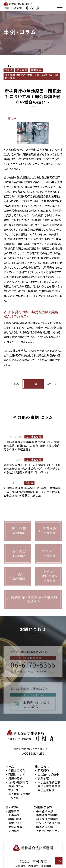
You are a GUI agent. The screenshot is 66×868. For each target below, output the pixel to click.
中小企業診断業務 (49, 786)
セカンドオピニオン (48, 831)
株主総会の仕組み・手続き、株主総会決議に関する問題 (31, 77)
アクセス (14, 790)
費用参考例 (16, 779)
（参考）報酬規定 (18, 782)
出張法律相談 (45, 827)
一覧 (34, 384)
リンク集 (14, 798)
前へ (16, 384)
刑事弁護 (14, 815)
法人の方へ (42, 767)
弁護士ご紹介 (17, 771)
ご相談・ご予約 (43, 808)
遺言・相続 (15, 823)
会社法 (9, 70)
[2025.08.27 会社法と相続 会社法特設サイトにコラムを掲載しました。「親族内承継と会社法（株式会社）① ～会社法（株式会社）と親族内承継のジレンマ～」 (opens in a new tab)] (33, 466)
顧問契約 (43, 771)
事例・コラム (16, 786)
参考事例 (22, 70)
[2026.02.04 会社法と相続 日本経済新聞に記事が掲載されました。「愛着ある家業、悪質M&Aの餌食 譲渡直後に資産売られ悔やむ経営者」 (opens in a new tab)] (33, 443)
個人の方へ (13, 808)
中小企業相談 (46, 790)
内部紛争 (36, 70)
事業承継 (43, 779)
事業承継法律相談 (47, 815)
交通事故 (14, 831)
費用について (17, 775)
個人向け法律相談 (47, 819)
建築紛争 (14, 811)
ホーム (10, 767)
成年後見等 (16, 827)
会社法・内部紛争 (48, 775)
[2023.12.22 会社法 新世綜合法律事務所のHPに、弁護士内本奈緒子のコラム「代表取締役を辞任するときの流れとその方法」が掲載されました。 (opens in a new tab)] (33, 489)
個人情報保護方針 (20, 794)
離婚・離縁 (15, 819)
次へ (50, 384)
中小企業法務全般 (49, 782)
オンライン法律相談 (48, 823)
